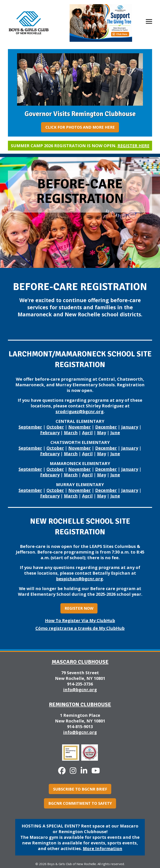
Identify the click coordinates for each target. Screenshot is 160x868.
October (55, 427)
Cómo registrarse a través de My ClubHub (80, 628)
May (102, 433)
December (106, 427)
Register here (133, 146)
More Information (103, 848)
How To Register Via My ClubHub (80, 620)
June (115, 433)
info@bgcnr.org (80, 690)
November (80, 427)
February (50, 433)
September (30, 427)
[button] (149, 21)
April (87, 433)
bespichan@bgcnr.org (79, 579)
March (71, 433)
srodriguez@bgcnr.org (80, 411)
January (130, 427)
